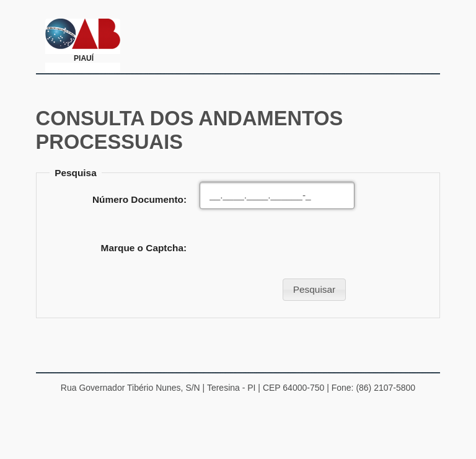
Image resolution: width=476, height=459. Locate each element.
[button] (314, 290)
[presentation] (294, 248)
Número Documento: (139, 199)
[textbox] (277, 195)
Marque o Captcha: (144, 248)
